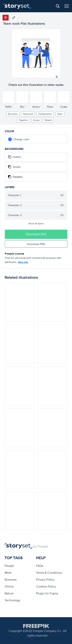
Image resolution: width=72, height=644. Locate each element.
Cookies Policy (46, 586)
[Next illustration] (57, 77)
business (13, 114)
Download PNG (36, 244)
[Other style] (8, 97)
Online (9, 586)
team (60, 114)
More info (23, 262)
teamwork (28, 114)
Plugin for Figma (47, 593)
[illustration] (20, 302)
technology (12, 600)
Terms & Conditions (49, 573)
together (23, 120)
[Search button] (58, 6)
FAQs (40, 566)
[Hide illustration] (62, 195)
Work (8, 573)
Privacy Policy (45, 580)
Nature (9, 593)
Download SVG (36, 234)
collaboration (45, 114)
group (36, 120)
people (48, 120)
